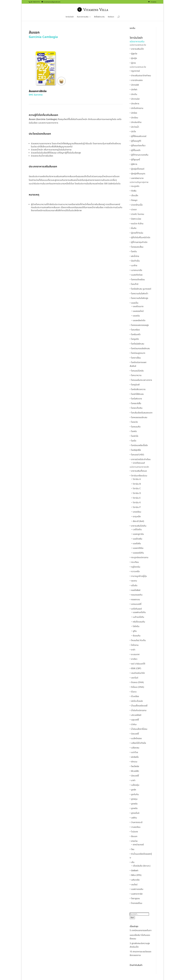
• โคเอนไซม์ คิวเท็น (138, 640)
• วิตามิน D (136, 493)
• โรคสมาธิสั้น (135, 403)
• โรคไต (133, 441)
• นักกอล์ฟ (134, 85)
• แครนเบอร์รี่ (136, 604)
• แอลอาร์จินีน (137, 548)
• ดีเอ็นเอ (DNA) (137, 687)
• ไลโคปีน (135, 626)
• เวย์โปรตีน (137, 530)
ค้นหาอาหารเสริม (83, 17)
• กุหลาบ (133, 581)
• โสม (132, 849)
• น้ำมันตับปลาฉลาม (138, 710)
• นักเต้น (133, 94)
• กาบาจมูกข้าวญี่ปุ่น (138, 576)
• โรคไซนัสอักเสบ (137, 344)
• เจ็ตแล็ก (134, 196)
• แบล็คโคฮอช (136, 738)
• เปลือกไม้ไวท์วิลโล (138, 743)
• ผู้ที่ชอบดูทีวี (135, 141)
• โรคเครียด (135, 330)
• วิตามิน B (136, 484)
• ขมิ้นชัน (133, 586)
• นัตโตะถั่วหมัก (136, 701)
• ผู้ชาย (133, 63)
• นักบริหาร (134, 104)
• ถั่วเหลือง (134, 696)
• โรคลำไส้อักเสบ (137, 394)
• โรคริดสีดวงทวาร (138, 389)
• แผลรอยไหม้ (138, 311)
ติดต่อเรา (111, 17)
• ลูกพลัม (134, 808)
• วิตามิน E (136, 498)
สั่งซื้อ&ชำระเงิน (99, 17)
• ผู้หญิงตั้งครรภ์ (137, 169)
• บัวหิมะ (133, 724)
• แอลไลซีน (136, 544)
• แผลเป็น (134, 303)
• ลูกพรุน (134, 799)
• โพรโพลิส (134, 766)
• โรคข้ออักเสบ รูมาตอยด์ (140, 289)
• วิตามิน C (136, 489)
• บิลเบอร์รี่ (134, 734)
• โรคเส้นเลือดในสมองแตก (141, 413)
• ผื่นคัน (133, 228)
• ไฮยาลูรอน (135, 899)
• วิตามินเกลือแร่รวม (138, 476)
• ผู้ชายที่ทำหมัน (136, 233)
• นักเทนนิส (135, 99)
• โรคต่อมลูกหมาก (137, 353)
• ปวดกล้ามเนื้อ (136, 205)
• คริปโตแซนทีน (138, 622)
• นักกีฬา (133, 90)
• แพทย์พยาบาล (137, 178)
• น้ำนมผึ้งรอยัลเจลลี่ (139, 706)
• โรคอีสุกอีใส (135, 450)
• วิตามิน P (136, 507)
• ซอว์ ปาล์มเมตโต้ (137, 664)
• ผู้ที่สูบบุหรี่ (135, 160)
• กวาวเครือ (135, 571)
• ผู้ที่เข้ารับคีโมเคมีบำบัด (140, 238)
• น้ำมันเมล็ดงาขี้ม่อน (138, 729)
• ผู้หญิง (133, 58)
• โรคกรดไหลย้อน (137, 280)
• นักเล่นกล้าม (136, 122)
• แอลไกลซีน (137, 539)
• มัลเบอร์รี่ (134, 776)
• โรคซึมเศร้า (135, 335)
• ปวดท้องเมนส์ (138, 463)
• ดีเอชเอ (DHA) (137, 682)
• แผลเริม (136, 316)
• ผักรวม (133, 762)
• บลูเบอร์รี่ (134, 720)
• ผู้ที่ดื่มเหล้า (135, 150)
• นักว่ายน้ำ (134, 127)
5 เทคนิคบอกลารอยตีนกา (141, 930)
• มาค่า (132, 780)
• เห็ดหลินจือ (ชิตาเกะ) (141, 866)
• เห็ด (132, 862)
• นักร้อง (133, 113)
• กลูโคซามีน (135, 567)
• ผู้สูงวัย (133, 54)
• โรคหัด (133, 431)
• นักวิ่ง (133, 132)
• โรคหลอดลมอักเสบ (138, 417)
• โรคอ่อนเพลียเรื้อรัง (139, 445)
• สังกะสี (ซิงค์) (138, 521)
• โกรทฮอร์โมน (136, 903)
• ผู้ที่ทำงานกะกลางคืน (139, 155)
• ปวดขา (133, 210)
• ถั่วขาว (133, 692)
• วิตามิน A (136, 479)
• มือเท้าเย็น (135, 261)
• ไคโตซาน (134, 645)
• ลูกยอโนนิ (135, 813)
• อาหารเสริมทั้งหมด (138, 471)
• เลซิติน (133, 818)
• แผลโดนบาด (137, 306)
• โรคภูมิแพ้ (135, 385)
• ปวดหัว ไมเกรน (137, 214)
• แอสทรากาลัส (136, 894)
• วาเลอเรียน (135, 827)
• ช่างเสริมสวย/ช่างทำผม (140, 76)
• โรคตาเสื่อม (135, 358)
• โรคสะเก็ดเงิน (136, 408)
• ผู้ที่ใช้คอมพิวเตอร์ (138, 136)
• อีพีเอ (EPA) (136, 875)
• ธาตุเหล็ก (136, 517)
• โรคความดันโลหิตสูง (139, 298)
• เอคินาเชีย (135, 880)
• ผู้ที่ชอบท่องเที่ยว (138, 146)
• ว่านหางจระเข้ (136, 822)
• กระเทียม (134, 562)
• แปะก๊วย (134, 752)
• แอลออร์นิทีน (138, 553)
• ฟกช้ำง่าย (134, 256)
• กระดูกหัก (135, 186)
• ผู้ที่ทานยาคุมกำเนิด (139, 242)
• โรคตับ (133, 252)
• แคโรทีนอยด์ (136, 609)
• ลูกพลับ (134, 804)
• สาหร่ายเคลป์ (138, 845)
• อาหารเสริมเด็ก (137, 49)
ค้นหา (132, 918)
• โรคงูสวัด (134, 339)
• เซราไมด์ (134, 678)
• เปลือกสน (134, 748)
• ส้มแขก (133, 836)
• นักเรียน (134, 118)
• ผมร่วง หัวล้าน (137, 224)
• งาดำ (132, 650)
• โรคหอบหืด (135, 427)
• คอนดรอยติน (136, 595)
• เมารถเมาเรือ (136, 270)
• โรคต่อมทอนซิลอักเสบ (140, 349)
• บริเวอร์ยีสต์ (136, 715)
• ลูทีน (134, 631)
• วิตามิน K (136, 503)
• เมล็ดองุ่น (134, 785)
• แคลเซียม (136, 512)
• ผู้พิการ (133, 164)
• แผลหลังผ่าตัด (138, 320)
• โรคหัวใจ (134, 436)
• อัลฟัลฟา (134, 871)
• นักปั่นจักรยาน (136, 108)
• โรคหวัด (134, 422)
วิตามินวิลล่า (70, 17)
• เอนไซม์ (134, 885)
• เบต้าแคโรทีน (138, 617)
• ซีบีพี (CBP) (135, 668)
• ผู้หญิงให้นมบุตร (137, 174)
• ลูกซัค (133, 790)
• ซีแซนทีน (136, 636)
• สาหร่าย (134, 841)
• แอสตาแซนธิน (136, 889)
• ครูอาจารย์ (135, 71)
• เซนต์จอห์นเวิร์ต (137, 673)
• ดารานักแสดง (136, 80)
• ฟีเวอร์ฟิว (134, 771)
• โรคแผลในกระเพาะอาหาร (141, 380)
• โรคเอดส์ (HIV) (137, 455)
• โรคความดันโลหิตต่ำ (139, 294)
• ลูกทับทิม (134, 794)
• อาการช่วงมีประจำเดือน (140, 459)
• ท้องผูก (134, 200)
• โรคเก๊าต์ (134, 284)
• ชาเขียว (133, 659)
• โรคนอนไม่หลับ (137, 371)
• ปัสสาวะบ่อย (135, 219)
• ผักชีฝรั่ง (134, 757)
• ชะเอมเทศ (135, 654)
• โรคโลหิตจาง (136, 399)
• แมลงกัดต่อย (136, 275)
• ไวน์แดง (134, 832)
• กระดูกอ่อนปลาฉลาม (139, 557)
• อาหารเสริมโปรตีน (138, 526)
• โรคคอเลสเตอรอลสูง (139, 325)
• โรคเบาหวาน (136, 375)
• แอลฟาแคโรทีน (139, 612)
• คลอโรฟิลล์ (135, 590)
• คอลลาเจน (135, 600)
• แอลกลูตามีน (138, 534)
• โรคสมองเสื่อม (137, 247)
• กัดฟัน (133, 191)
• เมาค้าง (133, 266)
